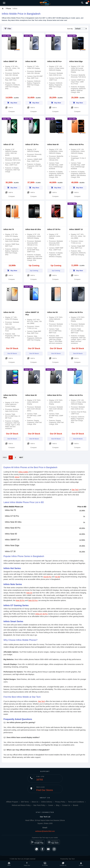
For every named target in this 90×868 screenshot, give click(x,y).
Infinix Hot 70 (9, 229)
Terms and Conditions (76, 802)
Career (51, 805)
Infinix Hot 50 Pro (76, 312)
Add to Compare (10, 109)
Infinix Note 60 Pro (76, 144)
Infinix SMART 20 (10, 61)
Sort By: (70, 29)
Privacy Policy (60, 802)
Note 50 (29, 593)
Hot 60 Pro (47, 577)
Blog (58, 805)
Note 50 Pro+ (33, 600)
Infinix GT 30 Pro (32, 144)
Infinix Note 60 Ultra (33, 229)
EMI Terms (25, 802)
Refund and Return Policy (21, 805)
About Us (35, 802)
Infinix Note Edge (76, 61)
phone (17, 477)
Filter (8, 29)
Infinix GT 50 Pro (54, 229)
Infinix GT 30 (8, 144)
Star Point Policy (39, 805)
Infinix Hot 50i (9, 312)
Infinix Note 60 (53, 144)
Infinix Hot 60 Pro (76, 395)
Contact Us (66, 805)
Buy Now (12, 102)
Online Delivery (47, 802)
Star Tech (75, 490)
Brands (76, 805)
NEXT (21, 457)
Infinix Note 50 (31, 395)
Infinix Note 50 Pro (55, 395)
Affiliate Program (12, 802)
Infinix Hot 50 (52, 312)
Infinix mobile (23, 472)
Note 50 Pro (20, 600)
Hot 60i (57, 577)
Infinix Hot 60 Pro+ (55, 61)
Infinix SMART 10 (76, 229)
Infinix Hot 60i (31, 61)
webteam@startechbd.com (45, 831)
